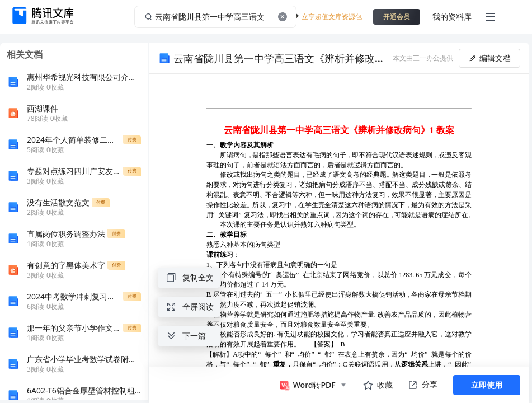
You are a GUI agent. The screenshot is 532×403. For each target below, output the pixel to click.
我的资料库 (452, 17)
